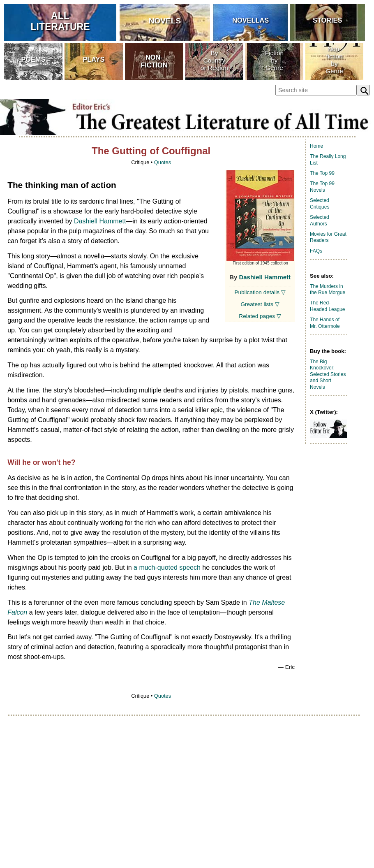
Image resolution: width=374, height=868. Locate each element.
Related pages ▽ (260, 316)
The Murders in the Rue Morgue (328, 290)
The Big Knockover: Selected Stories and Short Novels (328, 374)
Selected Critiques (320, 204)
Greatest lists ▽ (260, 304)
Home (316, 146)
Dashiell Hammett (264, 277)
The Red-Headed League (327, 306)
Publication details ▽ (260, 292)
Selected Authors (320, 220)
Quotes (163, 162)
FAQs (316, 251)
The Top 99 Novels (322, 187)
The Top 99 (322, 173)
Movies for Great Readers (328, 237)
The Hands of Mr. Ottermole (325, 323)
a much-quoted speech (167, 567)
